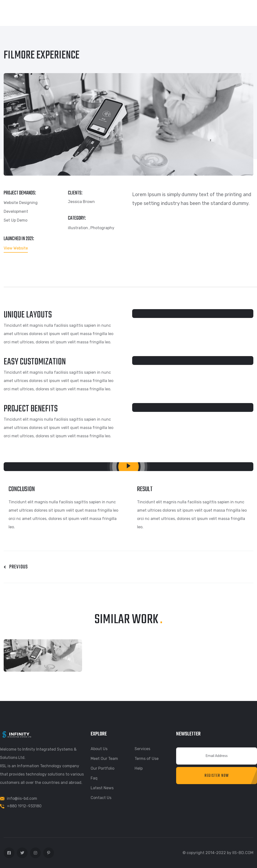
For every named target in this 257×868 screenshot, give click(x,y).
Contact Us (101, 798)
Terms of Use (147, 759)
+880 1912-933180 (24, 806)
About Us (99, 749)
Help (139, 768)
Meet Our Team (104, 759)
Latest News (102, 788)
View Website (16, 248)
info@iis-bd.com (22, 798)
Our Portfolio (102, 768)
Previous (16, 567)
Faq (94, 778)
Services (142, 749)
